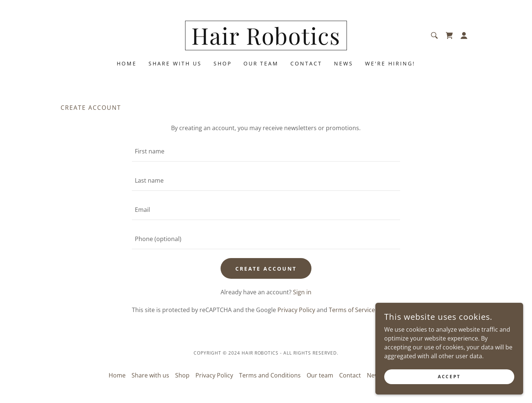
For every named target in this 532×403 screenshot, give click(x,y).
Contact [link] (306, 63)
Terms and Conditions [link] (270, 375)
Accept (449, 377)
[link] (266, 43)
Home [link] (127, 63)
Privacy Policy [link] (296, 310)
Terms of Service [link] (352, 310)
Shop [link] (223, 63)
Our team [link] (261, 63)
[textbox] (266, 151)
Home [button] (117, 375)
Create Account (266, 269)
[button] (464, 35)
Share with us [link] (175, 63)
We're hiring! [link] (390, 63)
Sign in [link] (302, 292)
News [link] (344, 63)
